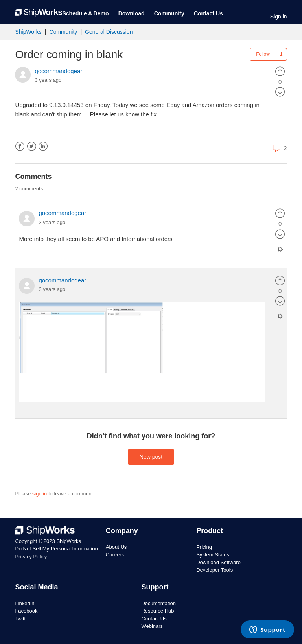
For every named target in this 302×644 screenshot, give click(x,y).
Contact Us (208, 13)
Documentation (158, 603)
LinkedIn (43, 146)
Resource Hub (157, 611)
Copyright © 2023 (36, 541)
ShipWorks (28, 32)
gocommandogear (58, 71)
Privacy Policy (31, 557)
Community (169, 13)
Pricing (204, 547)
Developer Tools (215, 570)
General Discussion (109, 32)
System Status (213, 555)
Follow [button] (263, 54)
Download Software (218, 562)
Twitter (32, 146)
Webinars (152, 626)
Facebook (20, 146)
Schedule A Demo (85, 13)
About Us (116, 547)
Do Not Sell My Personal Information (56, 549)
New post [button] (151, 457)
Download (132, 13)
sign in (40, 494)
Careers (115, 555)
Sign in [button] (279, 17)
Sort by (273, 188)
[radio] (280, 71)
